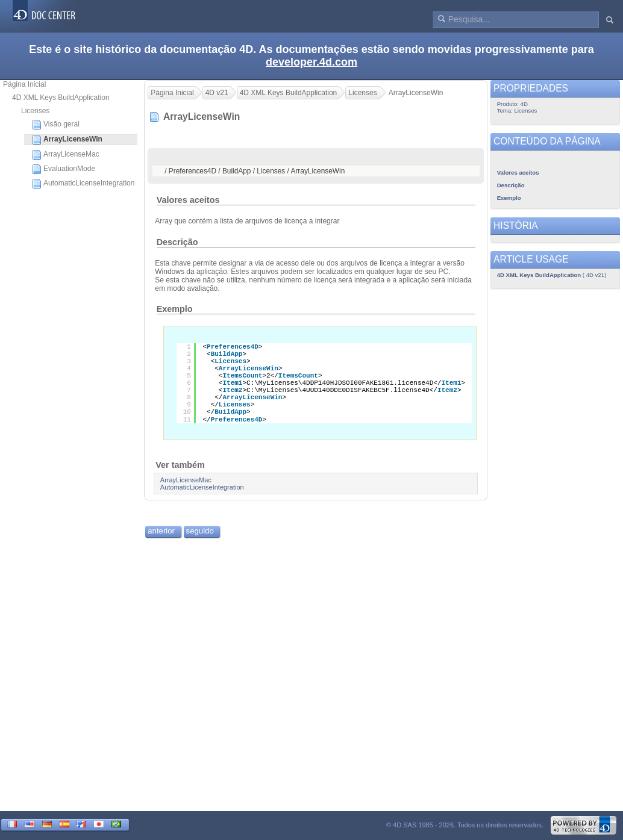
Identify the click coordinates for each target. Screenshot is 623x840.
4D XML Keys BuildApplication (61, 98)
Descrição (177, 242)
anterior (161, 531)
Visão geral (56, 125)
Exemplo (175, 309)
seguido (200, 531)
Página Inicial (24, 84)
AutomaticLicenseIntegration (83, 184)
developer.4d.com (311, 62)
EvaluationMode (64, 169)
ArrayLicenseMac (66, 155)
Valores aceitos (188, 200)
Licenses (35, 111)
